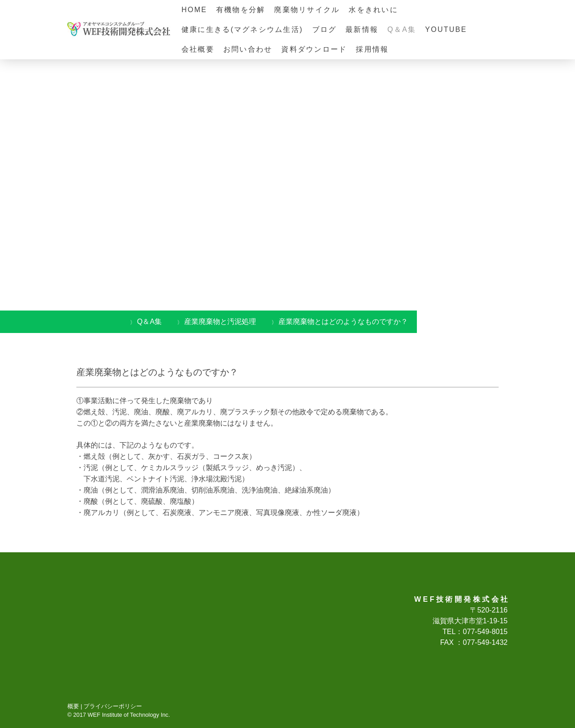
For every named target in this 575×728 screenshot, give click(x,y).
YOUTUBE (446, 29)
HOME (194, 10)
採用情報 (372, 49)
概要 (73, 706)
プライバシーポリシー (113, 706)
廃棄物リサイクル (307, 10)
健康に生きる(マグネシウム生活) (242, 29)
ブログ (325, 29)
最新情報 (362, 29)
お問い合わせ (248, 49)
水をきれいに (373, 10)
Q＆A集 (402, 29)
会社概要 (198, 49)
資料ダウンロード (314, 49)
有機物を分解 (241, 10)
